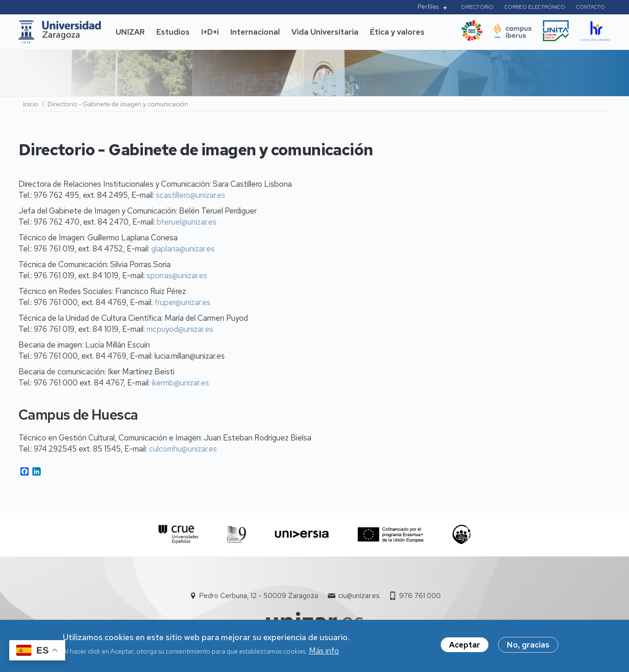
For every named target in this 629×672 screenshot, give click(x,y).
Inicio (31, 104)
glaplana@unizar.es (183, 249)
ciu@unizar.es (359, 596)
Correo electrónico (535, 7)
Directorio (477, 7)
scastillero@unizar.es (191, 195)
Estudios (173, 32)
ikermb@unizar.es (180, 383)
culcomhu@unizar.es (183, 449)
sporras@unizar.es (177, 275)
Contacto (591, 7)
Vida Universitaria (325, 32)
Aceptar (465, 647)
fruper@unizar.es (182, 302)
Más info (324, 653)
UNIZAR (130, 32)
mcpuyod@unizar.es (180, 329)
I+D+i (210, 32)
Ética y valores (397, 32)
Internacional (255, 32)
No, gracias (528, 647)
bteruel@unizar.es (187, 222)
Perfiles (428, 7)
